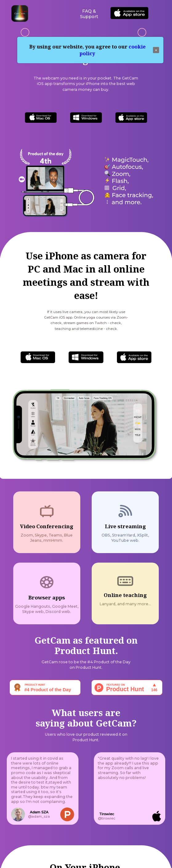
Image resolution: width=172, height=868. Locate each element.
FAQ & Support (89, 14)
